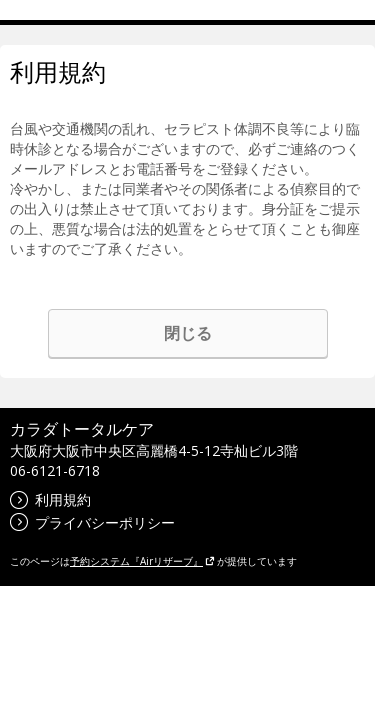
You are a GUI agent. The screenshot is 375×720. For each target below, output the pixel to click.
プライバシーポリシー (92, 522)
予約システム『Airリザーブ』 (142, 561)
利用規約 (50, 499)
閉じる (188, 333)
